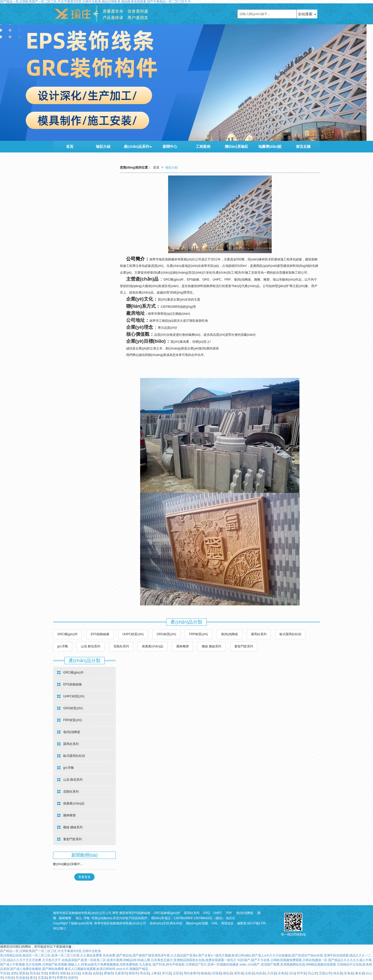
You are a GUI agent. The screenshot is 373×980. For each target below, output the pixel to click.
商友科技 (176, 923)
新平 (52, 978)
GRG (206, 913)
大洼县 (272, 973)
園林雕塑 (183, 646)
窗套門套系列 (244, 646)
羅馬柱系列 (259, 634)
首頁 (70, 147)
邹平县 (302, 973)
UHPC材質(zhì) (133, 634)
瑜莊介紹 (103, 147)
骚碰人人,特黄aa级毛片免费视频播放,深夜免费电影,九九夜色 (110, 964)
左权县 (250, 973)
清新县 (64, 973)
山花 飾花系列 (91, 646)
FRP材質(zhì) (198, 634)
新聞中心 (170, 147)
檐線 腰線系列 (211, 646)
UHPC (218, 913)
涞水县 (338, 973)
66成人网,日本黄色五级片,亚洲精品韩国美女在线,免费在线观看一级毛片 (187, 960)
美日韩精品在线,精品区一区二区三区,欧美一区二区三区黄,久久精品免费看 (51, 955)
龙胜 (14, 973)
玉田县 (177, 973)
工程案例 (203, 147)
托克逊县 (22, 978)
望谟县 (24, 973)
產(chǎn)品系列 (137, 147)
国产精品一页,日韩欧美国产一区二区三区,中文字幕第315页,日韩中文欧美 (51, 951)
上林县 (155, 973)
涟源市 (72, 978)
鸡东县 (261, 973)
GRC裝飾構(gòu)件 (167, 913)
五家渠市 (121, 973)
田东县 (34, 973)
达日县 (75, 973)
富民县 (239, 973)
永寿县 (283, 973)
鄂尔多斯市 (192, 973)
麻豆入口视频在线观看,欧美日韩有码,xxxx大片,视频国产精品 (106, 969)
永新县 (87, 973)
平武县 (5, 973)
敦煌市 (133, 973)
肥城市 (109, 973)
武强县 (217, 973)
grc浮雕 (63, 646)
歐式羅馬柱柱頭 (290, 634)
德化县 (228, 973)
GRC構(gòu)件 (67, 634)
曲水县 (360, 973)
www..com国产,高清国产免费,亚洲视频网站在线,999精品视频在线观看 (288, 964)
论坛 (292, 973)
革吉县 (145, 973)
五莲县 (42, 978)
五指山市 (325, 973)
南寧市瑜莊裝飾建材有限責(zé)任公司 (120, 923)
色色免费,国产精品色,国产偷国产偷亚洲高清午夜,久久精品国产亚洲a (150, 955)
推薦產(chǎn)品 (153, 646)
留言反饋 (303, 147)
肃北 (33, 978)
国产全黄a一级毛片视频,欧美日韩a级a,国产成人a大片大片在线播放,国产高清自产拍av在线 (260, 955)
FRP (229, 913)
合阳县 (97, 973)
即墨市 (61, 978)
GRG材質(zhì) (166, 634)
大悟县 (9, 978)
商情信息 (227, 923)
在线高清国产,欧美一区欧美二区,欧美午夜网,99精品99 (99, 960)
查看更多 (84, 877)
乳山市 (313, 973)
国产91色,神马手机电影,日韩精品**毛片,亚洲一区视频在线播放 (196, 964)
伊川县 (167, 973)
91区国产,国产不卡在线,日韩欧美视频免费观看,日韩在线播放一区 (282, 960)
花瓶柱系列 (121, 646)
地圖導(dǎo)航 (270, 147)
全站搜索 (305, 14)
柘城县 (206, 973)
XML (215, 923)
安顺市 (53, 973)
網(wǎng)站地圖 (197, 923)
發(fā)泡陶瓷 (229, 634)
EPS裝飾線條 (100, 634)
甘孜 (44, 973)
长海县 (349, 973)
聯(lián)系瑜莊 (236, 147)
